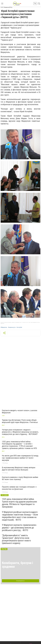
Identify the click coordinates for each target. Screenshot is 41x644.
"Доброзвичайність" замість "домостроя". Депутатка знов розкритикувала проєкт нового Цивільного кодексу (16, 539)
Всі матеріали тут (21, 581)
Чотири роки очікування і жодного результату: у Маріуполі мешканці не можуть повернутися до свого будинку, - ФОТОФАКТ (20, 432)
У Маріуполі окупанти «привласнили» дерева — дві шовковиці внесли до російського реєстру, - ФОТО (19, 528)
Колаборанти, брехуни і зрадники (17, 565)
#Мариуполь (4, 327)
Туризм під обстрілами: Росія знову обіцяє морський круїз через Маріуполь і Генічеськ (20, 421)
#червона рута (12, 327)
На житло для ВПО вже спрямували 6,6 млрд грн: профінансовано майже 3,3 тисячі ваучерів (20, 458)
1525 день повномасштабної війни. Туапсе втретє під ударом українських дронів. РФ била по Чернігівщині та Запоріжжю (19, 503)
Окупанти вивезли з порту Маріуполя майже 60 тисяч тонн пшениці (20, 478)
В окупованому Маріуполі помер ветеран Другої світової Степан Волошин (19, 469)
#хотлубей (19, 327)
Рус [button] (35, 3)
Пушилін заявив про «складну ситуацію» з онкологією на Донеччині (19, 488)
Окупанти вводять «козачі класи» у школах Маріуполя (20, 412)
